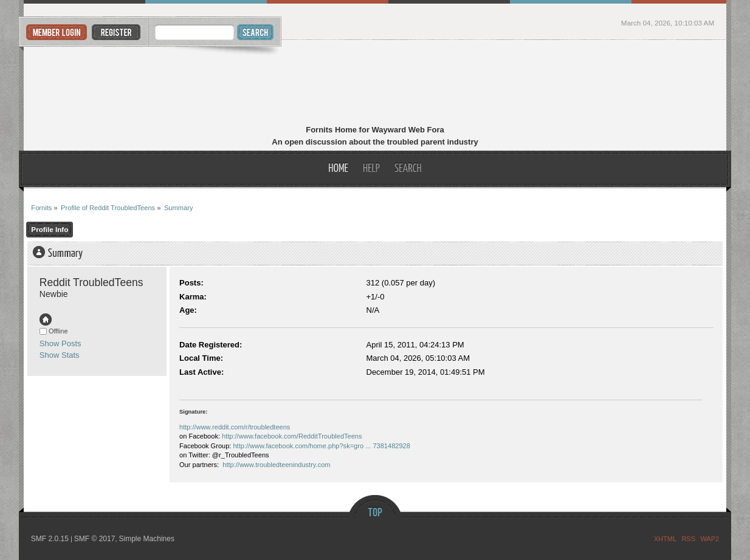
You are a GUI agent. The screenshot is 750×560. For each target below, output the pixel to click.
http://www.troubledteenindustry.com (276, 465)
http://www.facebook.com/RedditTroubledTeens (292, 436)
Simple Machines (147, 539)
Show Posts (60, 343)
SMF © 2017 (95, 539)
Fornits (375, 84)
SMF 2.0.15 (50, 539)
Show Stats (60, 355)
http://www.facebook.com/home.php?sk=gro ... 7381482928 (321, 446)
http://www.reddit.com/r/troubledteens (235, 427)
